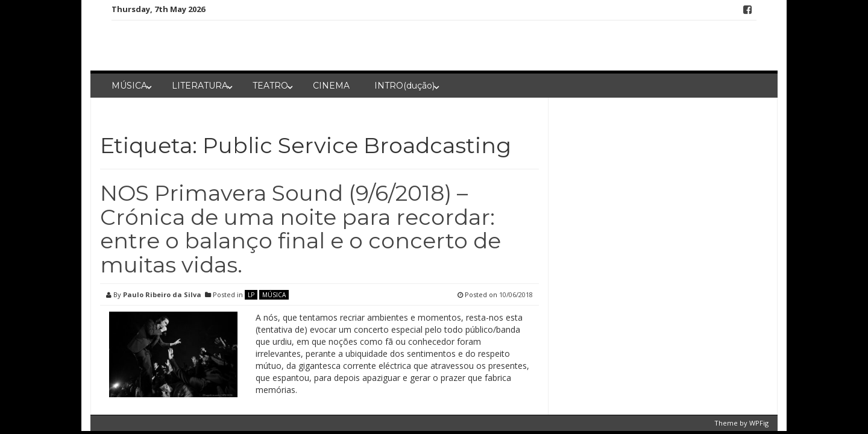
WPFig (759, 423)
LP (251, 295)
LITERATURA (200, 86)
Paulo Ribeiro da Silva (162, 294)
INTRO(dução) (404, 86)
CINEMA (331, 86)
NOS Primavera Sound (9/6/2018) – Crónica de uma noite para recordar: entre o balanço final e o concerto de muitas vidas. (300, 229)
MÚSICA (129, 86)
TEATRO (270, 86)
